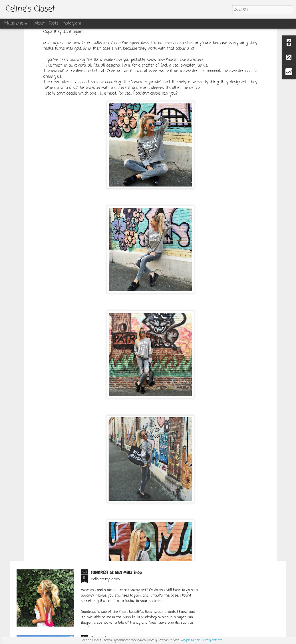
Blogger (185, 640)
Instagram (72, 24)
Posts (54, 24)
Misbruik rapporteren (207, 640)
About (40, 24)
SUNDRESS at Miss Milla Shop (116, 572)
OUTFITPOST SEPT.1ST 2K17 (112, 507)
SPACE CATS (101, 441)
